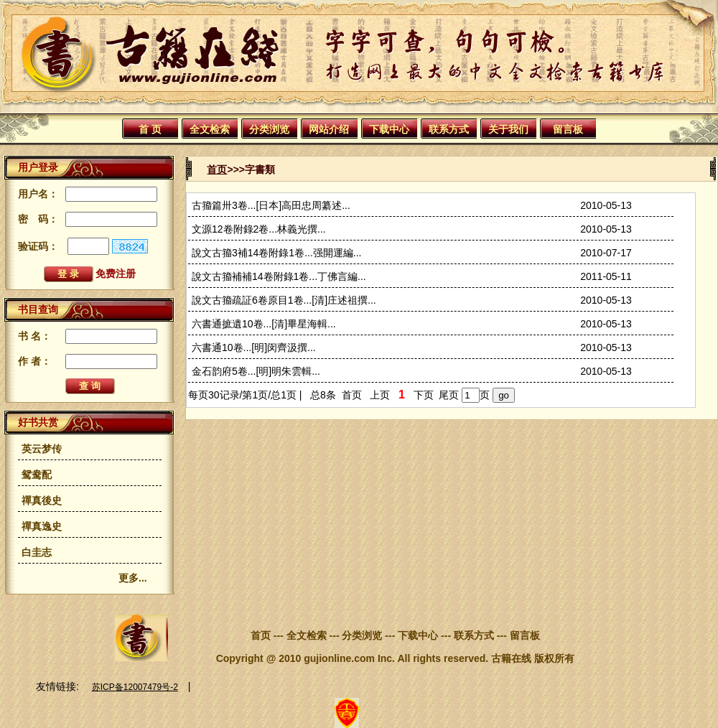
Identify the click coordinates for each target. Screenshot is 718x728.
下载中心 (389, 129)
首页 (217, 169)
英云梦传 (42, 449)
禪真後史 (42, 500)
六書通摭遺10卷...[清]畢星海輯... (264, 324)
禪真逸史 (42, 526)
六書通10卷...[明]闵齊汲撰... (254, 347)
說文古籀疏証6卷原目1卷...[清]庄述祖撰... (284, 300)
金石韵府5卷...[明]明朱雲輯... (256, 371)
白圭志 (37, 552)
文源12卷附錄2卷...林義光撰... (259, 229)
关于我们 (508, 129)
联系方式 (449, 129)
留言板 (568, 129)
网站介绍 (329, 129)
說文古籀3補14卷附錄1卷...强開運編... (276, 253)
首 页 (150, 129)
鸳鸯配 (37, 475)
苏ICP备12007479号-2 (135, 687)
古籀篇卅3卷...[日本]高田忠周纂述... (271, 205)
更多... (133, 578)
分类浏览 (269, 129)
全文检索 (210, 129)
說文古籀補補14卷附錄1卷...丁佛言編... (279, 276)
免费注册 (116, 274)
